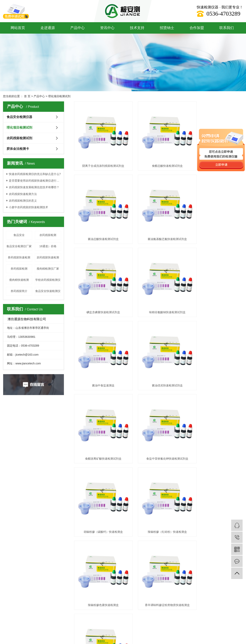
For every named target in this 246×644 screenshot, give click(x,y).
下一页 (182, 443)
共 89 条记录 (110, 443)
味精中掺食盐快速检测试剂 (217, 428)
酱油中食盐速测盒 (100, 294)
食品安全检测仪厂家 (19, 246)
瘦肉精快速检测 (19, 280)
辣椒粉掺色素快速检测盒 (100, 428)
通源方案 (101, 478)
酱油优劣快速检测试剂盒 (159, 294)
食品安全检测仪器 (19, 117)
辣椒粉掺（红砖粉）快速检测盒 (217, 361)
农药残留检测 (48, 235)
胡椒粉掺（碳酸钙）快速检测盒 (159, 361)
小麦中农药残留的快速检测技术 (28, 207)
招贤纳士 (167, 28)
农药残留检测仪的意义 (23, 201)
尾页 (195, 443)
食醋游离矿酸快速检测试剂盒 (217, 294)
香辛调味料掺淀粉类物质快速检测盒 (159, 428)
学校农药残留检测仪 (48, 280)
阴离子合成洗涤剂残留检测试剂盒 (100, 160)
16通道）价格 (48, 246)
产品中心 (77, 28)
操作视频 (101, 490)
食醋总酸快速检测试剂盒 (159, 160)
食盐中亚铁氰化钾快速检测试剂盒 (100, 361)
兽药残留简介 (19, 291)
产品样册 (101, 502)
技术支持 (137, 28)
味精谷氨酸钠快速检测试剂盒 (217, 227)
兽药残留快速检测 (19, 257)
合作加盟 (197, 28)
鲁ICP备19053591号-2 (63, 537)
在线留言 (132, 484)
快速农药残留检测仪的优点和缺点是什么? (35, 174)
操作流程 (101, 496)
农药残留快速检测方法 (23, 194)
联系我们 (227, 28)
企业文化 (8, 484)
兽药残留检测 (19, 269)
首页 (127, 443)
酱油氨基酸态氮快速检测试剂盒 (100, 227)
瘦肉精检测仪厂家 (48, 269)
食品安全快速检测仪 (48, 291)
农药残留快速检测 (48, 257)
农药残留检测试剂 (19, 138)
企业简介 (8, 478)
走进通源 (48, 28)
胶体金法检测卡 (18, 149)
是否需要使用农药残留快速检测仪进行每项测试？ (35, 181)
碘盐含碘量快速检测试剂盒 (159, 227)
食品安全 (19, 235)
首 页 (27, 96)
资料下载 (101, 484)
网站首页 (18, 28)
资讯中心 (107, 28)
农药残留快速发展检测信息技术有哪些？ (34, 187)
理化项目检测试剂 (59, 96)
